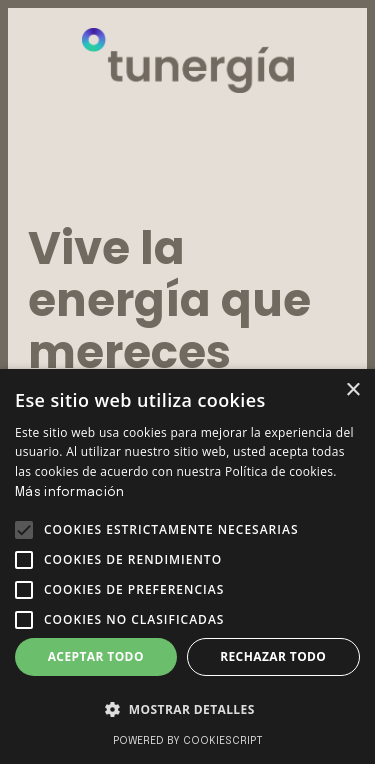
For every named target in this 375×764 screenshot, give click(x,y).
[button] (24, 530)
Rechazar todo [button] (273, 656)
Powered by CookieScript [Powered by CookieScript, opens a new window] (188, 741)
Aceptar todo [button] (96, 656)
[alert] (187, 566)
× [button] (352, 390)
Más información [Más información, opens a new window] (70, 493)
